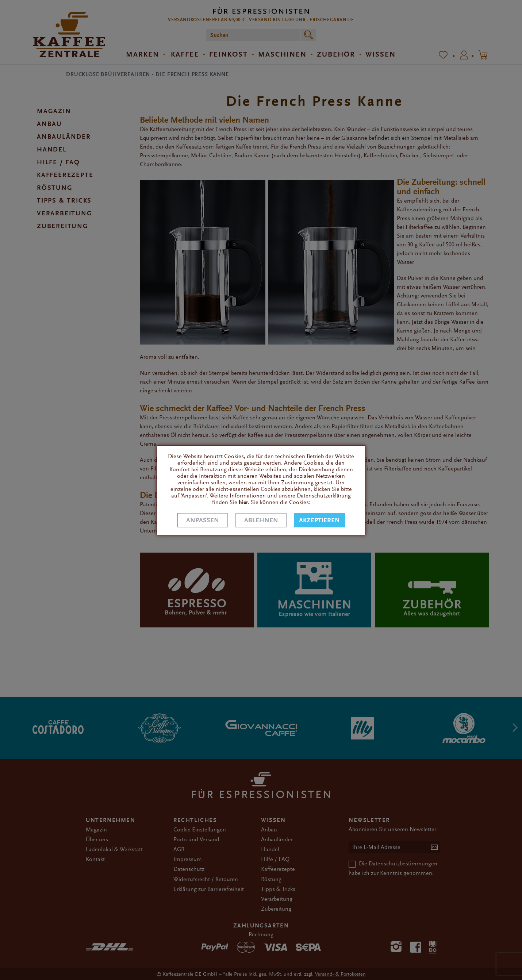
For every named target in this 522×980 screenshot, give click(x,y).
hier (243, 502)
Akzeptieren (319, 520)
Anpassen (203, 520)
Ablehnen (261, 520)
